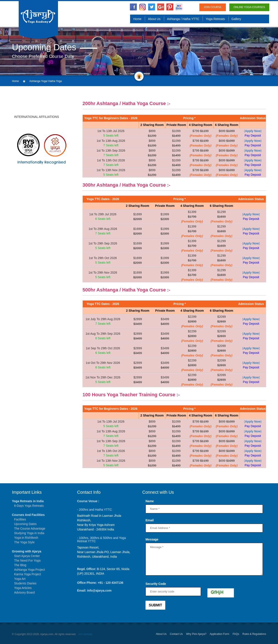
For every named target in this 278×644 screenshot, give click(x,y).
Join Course (213, 7)
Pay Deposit (253, 135)
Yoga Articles (23, 588)
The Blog (20, 565)
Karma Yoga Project (28, 574)
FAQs (236, 634)
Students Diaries (25, 583)
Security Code (156, 584)
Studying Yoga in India (29, 533)
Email (150, 520)
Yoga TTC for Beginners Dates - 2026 (111, 118)
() (253, 131)
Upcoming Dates (25, 524)
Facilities (20, 519)
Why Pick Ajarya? (196, 634)
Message (152, 539)
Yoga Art (20, 579)
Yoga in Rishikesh (26, 538)
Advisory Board (24, 592)
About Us (154, 19)
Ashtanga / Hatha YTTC (183, 19)
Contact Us (176, 634)
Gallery (236, 19)
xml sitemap (85, 634)
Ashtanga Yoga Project (30, 570)
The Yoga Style (24, 542)
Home (137, 19)
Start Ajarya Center (27, 556)
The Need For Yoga (27, 560)
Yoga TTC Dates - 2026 (103, 199)
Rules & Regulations (254, 634)
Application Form (220, 634)
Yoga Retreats (215, 19)
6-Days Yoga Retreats (29, 506)
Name (150, 501)
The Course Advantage (30, 529)
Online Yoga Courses (249, 7)
